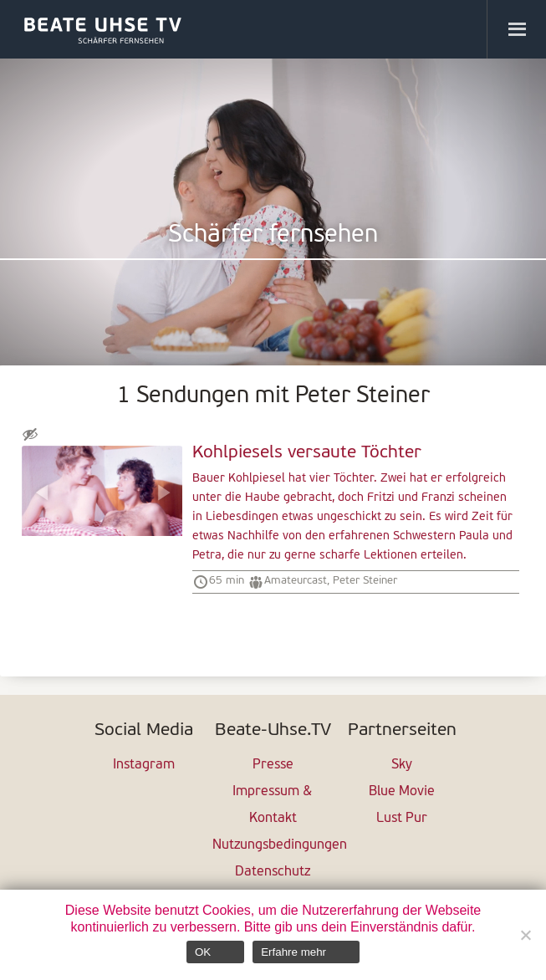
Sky (402, 765)
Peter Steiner (365, 581)
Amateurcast (296, 581)
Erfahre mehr (293, 952)
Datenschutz (273, 872)
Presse (273, 765)
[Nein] (525, 935)
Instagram (144, 765)
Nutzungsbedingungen (273, 845)
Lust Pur (402, 819)
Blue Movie (402, 792)
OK (203, 952)
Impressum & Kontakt (273, 805)
